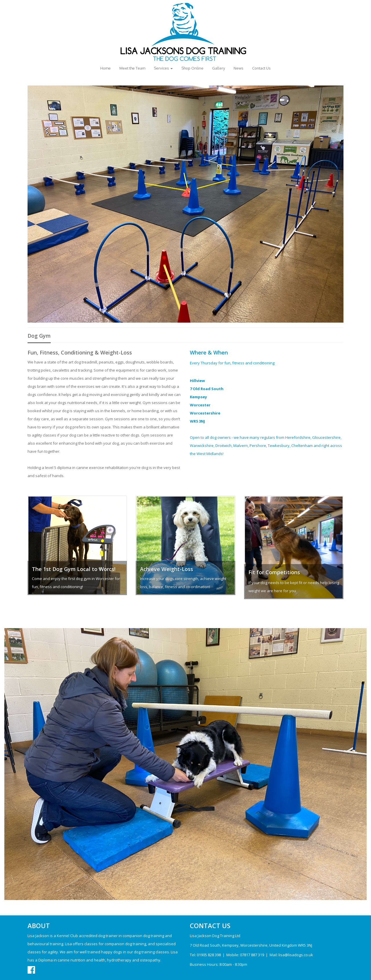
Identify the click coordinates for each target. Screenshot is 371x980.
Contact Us (261, 68)
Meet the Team (132, 68)
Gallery (219, 68)
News (239, 68)
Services (163, 68)
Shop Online (192, 68)
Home (106, 68)
